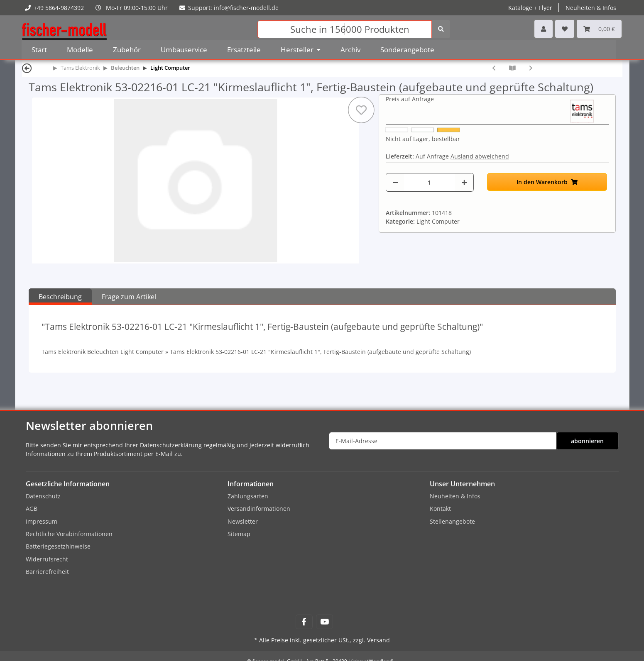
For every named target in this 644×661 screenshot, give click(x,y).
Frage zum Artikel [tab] (129, 297)
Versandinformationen (259, 509)
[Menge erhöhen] (464, 182)
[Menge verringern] (395, 182)
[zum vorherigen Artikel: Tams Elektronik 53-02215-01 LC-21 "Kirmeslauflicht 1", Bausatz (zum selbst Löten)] (494, 68)
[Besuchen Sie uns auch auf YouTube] (324, 622)
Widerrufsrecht (47, 559)
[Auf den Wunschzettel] (361, 110)
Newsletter (243, 521)
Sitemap (239, 534)
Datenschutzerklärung (171, 445)
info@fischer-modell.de (246, 8)
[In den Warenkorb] (547, 182)
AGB (32, 509)
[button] (544, 29)
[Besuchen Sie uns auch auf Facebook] (304, 622)
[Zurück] (27, 68)
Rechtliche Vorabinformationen (69, 534)
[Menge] (430, 182)
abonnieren (587, 441)
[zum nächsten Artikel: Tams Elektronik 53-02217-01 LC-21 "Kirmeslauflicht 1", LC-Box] (531, 68)
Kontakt (440, 509)
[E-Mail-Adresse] (443, 441)
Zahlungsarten (248, 496)
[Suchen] (345, 29)
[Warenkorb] (599, 29)
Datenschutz (43, 496)
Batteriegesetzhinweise (58, 546)
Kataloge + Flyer (530, 8)
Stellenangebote (452, 521)
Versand (378, 640)
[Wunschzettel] (565, 29)
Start (39, 50)
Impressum (42, 521)
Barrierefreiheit (47, 572)
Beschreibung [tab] (60, 297)
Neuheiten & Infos (591, 8)
